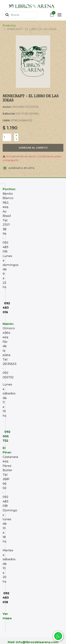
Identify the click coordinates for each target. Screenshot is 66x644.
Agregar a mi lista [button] (19, 168)
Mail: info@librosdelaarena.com (33, 642)
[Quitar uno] (16, 139)
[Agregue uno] (16, 135)
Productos (9, 25)
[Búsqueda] (7, 15)
